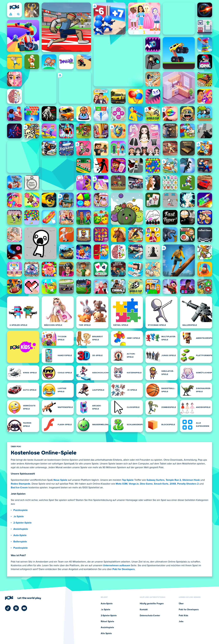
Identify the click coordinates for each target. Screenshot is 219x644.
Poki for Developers (124, 569)
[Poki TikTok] (8, 608)
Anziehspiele (21, 529)
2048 (173, 484)
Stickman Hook (191, 480)
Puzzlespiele (21, 510)
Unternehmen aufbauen (117, 565)
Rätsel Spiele (107, 622)
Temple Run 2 (173, 480)
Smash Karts (161, 484)
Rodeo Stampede (21, 484)
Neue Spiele (60, 480)
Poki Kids (183, 616)
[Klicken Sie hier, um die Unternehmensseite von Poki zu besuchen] (23, 598)
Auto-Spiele (20, 535)
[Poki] (14, 7)
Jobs (181, 622)
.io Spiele (19, 516)
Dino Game (146, 484)
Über (181, 604)
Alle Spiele (106, 633)
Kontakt (144, 610)
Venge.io (134, 484)
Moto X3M (122, 484)
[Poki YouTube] (24, 608)
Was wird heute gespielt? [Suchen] (18, 14)
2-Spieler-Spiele (22, 523)
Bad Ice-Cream (19, 488)
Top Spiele (128, 480)
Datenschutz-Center (150, 616)
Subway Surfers (155, 480)
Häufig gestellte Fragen (152, 604)
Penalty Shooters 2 (188, 484)
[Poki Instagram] (16, 608)
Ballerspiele (20, 542)
